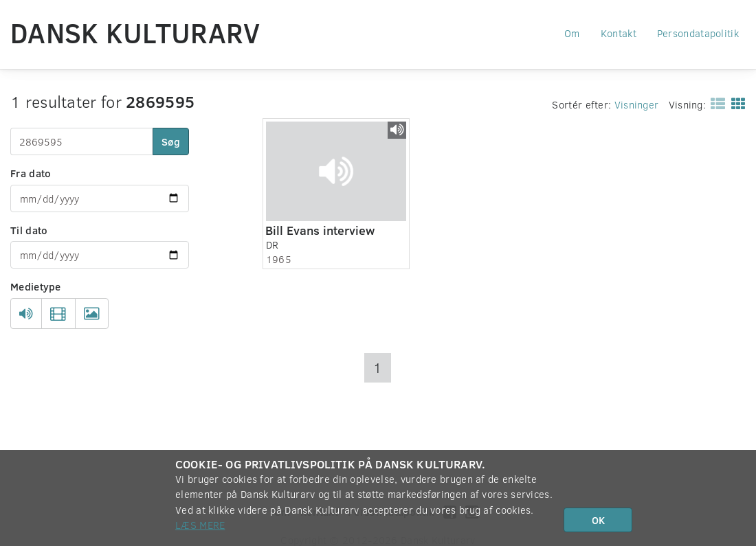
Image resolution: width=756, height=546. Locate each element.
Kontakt (619, 33)
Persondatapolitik (698, 33)
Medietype (36, 286)
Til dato (29, 230)
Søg (171, 141)
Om (572, 33)
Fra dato (31, 173)
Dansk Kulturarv (135, 32)
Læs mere (200, 525)
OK (598, 520)
